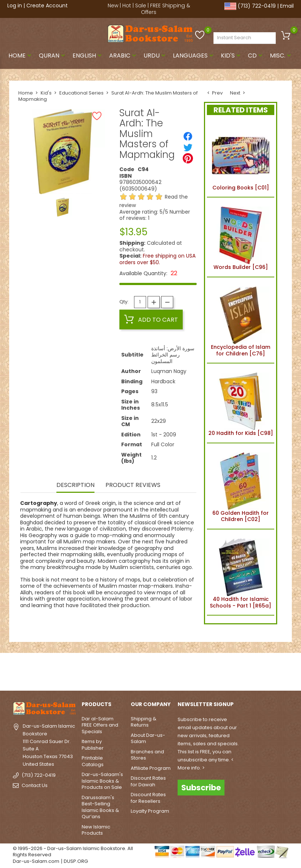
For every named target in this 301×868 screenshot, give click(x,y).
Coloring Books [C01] (241, 158)
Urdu (155, 56)
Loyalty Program (150, 811)
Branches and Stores (147, 755)
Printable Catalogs (93, 761)
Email (287, 6)
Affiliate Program (151, 768)
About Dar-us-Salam (148, 738)
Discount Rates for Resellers (148, 798)
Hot (127, 5)
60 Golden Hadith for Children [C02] (241, 486)
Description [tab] (75, 485)
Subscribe (201, 788)
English (88, 56)
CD (256, 56)
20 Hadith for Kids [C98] (241, 403)
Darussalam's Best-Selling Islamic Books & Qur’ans (100, 807)
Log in (15, 5)
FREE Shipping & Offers (166, 9)
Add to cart (151, 320)
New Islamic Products (96, 830)
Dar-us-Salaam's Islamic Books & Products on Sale (102, 781)
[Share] (188, 136)
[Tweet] (188, 147)
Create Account (47, 5)
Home (21, 56)
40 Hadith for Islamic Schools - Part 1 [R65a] (241, 572)
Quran (53, 56)
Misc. (281, 56)
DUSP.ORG (76, 861)
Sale (141, 5)
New (113, 5)
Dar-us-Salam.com (36, 861)
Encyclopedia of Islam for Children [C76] (241, 320)
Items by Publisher (93, 745)
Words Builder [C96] (241, 237)
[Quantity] (140, 302)
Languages (194, 56)
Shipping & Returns (144, 722)
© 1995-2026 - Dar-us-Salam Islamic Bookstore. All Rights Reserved (73, 852)
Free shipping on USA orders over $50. (157, 259)
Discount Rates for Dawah (148, 781)
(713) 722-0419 (257, 6)
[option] (62, 207)
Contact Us (35, 785)
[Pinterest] (188, 158)
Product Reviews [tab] (133, 485)
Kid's (231, 56)
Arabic (123, 56)
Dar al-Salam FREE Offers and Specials (100, 725)
